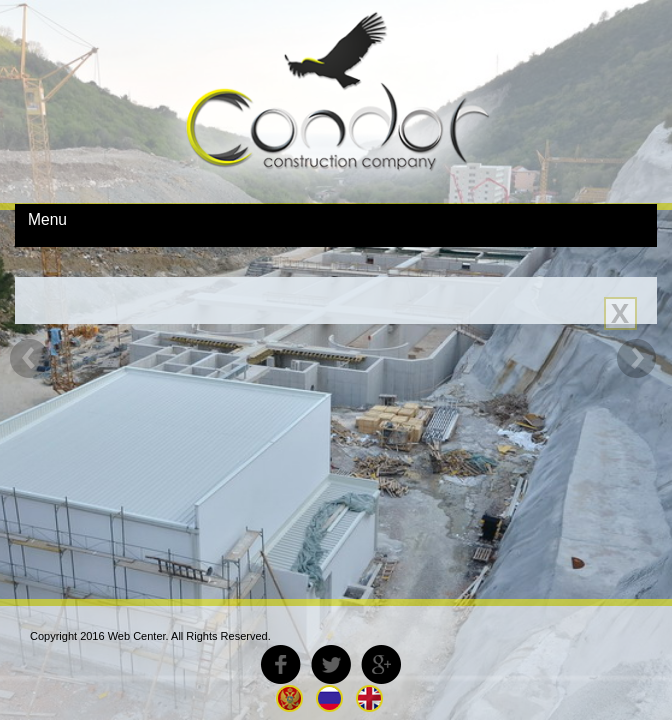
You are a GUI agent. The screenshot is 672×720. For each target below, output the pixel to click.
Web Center (137, 636)
